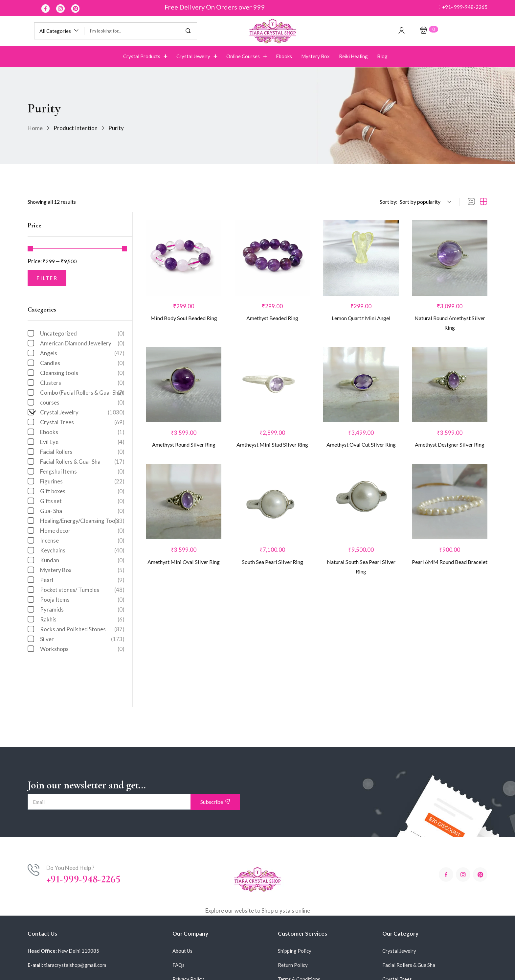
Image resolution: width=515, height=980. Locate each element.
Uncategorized (82, 334)
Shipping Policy (295, 951)
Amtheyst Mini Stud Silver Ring (272, 447)
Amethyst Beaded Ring (272, 319)
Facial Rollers (82, 452)
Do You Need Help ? (70, 868)
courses (82, 403)
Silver (82, 639)
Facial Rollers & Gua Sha (409, 965)
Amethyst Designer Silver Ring (450, 447)
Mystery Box (82, 570)
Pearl (82, 580)
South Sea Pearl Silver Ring (272, 566)
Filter (47, 278)
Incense (82, 541)
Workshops (82, 649)
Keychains (82, 550)
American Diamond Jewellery (82, 343)
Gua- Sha (82, 511)
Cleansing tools (82, 373)
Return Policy (293, 965)
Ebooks (82, 432)
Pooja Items (82, 600)
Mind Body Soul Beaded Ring (184, 319)
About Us (182, 951)
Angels (82, 353)
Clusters (82, 383)
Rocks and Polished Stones (82, 629)
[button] (463, 7)
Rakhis (82, 619)
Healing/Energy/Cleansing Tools (82, 521)
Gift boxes (82, 491)
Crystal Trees (82, 422)
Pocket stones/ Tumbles (82, 590)
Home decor (82, 531)
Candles (82, 363)
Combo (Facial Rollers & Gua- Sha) (82, 393)
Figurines (82, 481)
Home (35, 128)
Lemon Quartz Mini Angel (361, 319)
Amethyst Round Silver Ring (184, 447)
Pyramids (82, 610)
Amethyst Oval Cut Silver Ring (361, 447)
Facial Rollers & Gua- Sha (82, 462)
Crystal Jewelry (79, 412)
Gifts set (82, 501)
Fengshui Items (82, 472)
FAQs (179, 965)
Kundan (82, 560)
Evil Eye (82, 442)
